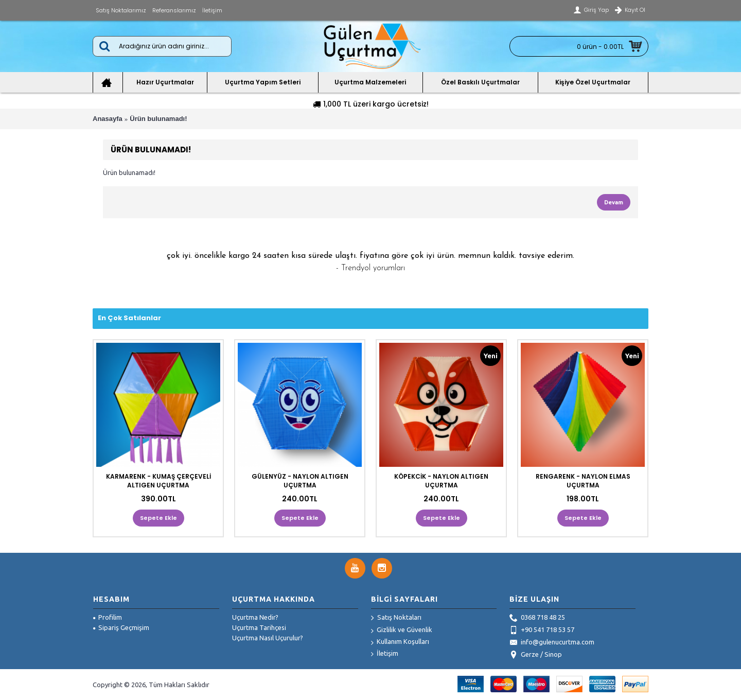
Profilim (108, 617)
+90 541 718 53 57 (542, 631)
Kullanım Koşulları (400, 642)
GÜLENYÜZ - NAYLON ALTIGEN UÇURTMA (300, 481)
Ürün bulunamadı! (158, 119)
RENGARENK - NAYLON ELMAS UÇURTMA (583, 481)
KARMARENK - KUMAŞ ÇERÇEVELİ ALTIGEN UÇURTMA (158, 481)
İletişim (385, 654)
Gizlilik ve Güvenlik (402, 630)
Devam (614, 202)
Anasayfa (108, 119)
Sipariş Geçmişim (121, 627)
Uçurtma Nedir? (255, 617)
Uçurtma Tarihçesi (259, 627)
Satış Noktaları (396, 618)
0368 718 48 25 (537, 618)
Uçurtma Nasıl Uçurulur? (268, 638)
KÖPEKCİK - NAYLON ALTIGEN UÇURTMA (441, 481)
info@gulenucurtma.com (552, 643)
